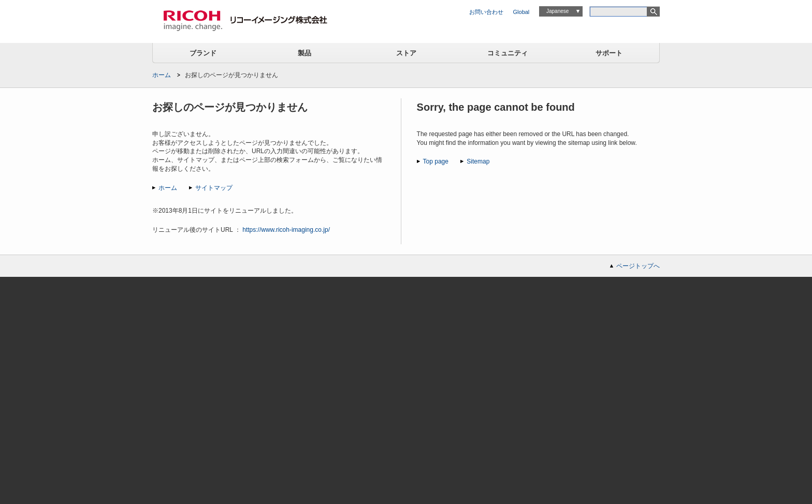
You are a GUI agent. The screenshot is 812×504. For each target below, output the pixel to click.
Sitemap (478, 161)
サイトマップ (214, 188)
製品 (304, 53)
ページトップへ (638, 266)
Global (521, 12)
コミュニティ (508, 53)
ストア (406, 53)
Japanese (557, 11)
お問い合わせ (486, 12)
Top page (436, 161)
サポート (609, 53)
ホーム (162, 75)
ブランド (203, 53)
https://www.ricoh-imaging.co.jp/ (286, 230)
